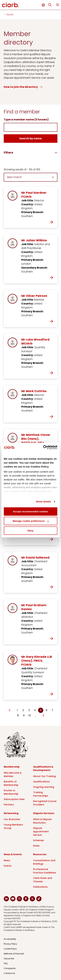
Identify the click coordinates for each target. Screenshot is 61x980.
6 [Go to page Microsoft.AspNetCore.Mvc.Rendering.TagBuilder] (47, 710)
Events (8, 866)
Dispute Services (44, 813)
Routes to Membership (11, 792)
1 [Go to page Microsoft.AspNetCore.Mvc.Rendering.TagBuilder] (17, 710)
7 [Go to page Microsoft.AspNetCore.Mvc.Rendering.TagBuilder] (52, 710)
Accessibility (10, 939)
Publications (40, 887)
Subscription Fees (14, 799)
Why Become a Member (13, 774)
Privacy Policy (10, 944)
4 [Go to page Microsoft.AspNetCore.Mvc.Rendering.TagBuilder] (35, 710)
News (7, 860)
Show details (44, 502)
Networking (11, 813)
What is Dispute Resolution (42, 821)
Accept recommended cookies (30, 511)
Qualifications (41, 782)
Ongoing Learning (44, 787)
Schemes (39, 840)
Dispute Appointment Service (41, 832)
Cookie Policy (10, 949)
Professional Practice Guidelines (45, 871)
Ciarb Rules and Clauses (43, 880)
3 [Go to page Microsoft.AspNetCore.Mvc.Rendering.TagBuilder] (29, 710)
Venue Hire (9, 959)
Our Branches (12, 819)
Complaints (10, 968)
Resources (40, 854)
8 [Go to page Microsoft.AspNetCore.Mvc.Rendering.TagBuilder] (18, 715)
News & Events (13, 854)
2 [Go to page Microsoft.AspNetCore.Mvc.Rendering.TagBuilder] (23, 710)
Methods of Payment (14, 954)
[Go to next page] (43, 716)
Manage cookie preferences (31, 521)
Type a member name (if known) (26, 120)
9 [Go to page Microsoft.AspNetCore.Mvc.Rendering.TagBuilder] (24, 715)
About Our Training (44, 776)
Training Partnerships (41, 794)
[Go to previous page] (10, 710)
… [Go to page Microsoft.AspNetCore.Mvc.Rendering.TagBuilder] (36, 715)
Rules (36, 846)
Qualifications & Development (43, 768)
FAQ (6, 963)
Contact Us (9, 973)
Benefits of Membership (11, 783)
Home (10, 15)
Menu (58, 5)
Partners (9, 805)
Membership (12, 767)
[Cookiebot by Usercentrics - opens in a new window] (43, 447)
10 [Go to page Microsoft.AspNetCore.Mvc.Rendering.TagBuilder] (30, 715)
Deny (30, 531)
